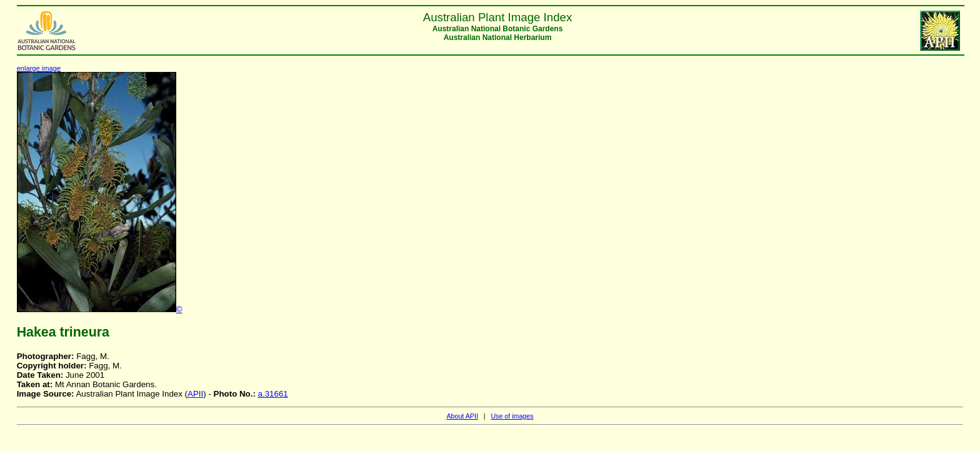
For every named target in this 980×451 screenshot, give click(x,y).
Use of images (512, 416)
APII (195, 394)
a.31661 (273, 394)
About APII (462, 416)
